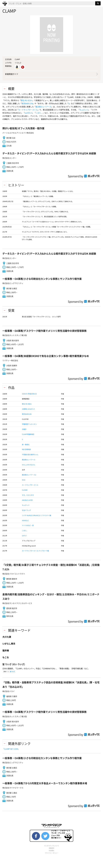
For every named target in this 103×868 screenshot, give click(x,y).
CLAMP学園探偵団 (28, 434)
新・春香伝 (26, 445)
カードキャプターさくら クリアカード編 (35, 551)
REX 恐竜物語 (26, 449)
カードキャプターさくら (28, 110)
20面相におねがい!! (28, 409)
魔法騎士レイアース (43, 107)
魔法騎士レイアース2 (29, 475)
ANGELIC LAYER (27, 500)
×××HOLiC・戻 (28, 525)
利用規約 (51, 851)
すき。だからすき (28, 495)
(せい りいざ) (14, 664)
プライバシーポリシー (51, 853)
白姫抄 (24, 429)
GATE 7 (24, 536)
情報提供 (51, 848)
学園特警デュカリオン (29, 424)
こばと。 (39, 113)
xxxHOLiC (28, 113)
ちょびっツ (84, 110)
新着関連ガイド (12, 74)
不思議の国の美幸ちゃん (30, 455)
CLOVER (25, 490)
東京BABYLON (27, 103)
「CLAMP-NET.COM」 (11, 749)
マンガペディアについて (51, 846)
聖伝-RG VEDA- (27, 100)
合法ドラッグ (26, 510)
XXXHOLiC (25, 520)
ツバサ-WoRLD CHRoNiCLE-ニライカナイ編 (37, 515)
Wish (24, 480)
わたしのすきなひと (29, 465)
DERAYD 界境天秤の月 (29, 394)
